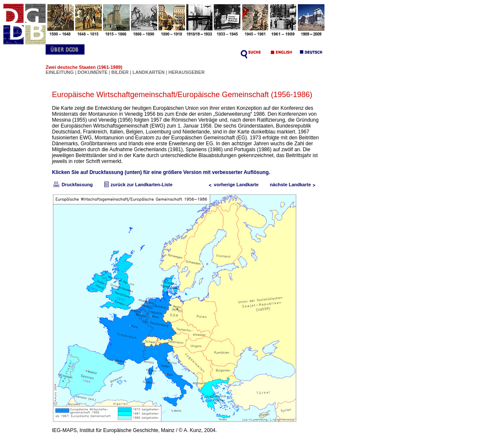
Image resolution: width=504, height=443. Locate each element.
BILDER (120, 72)
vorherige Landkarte (232, 185)
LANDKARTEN (149, 72)
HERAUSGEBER (187, 72)
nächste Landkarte (295, 185)
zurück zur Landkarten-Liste (138, 185)
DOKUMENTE (93, 72)
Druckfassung (72, 185)
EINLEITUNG (60, 72)
